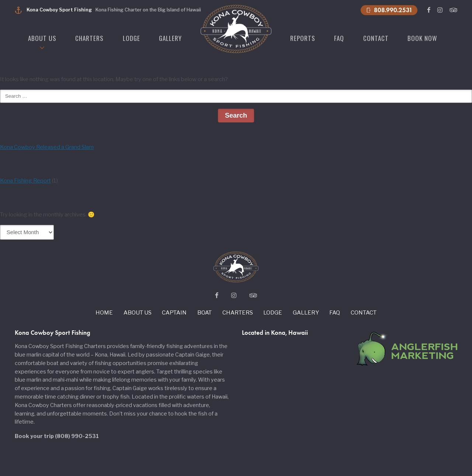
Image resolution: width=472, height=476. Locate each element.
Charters (89, 38)
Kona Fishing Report (25, 181)
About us (42, 38)
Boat (204, 313)
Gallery (170, 38)
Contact (376, 38)
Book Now (422, 38)
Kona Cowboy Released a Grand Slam (47, 147)
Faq (339, 38)
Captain (174, 313)
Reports (303, 38)
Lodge (131, 38)
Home (104, 313)
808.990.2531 (389, 10)
